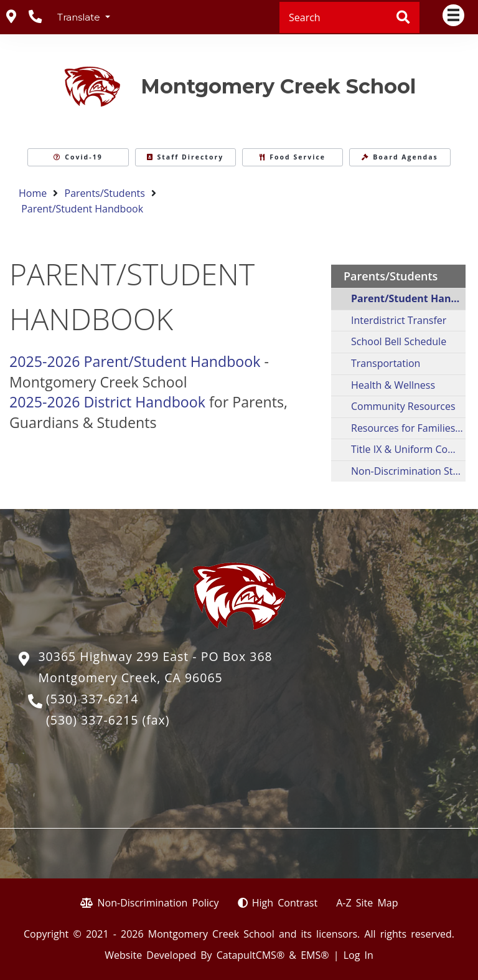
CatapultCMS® (251, 955)
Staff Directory (185, 157)
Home (33, 193)
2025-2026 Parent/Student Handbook (135, 361)
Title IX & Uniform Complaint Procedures (408, 449)
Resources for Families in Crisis (408, 428)
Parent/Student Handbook (82, 209)
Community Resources (403, 406)
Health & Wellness (393, 385)
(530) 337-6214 (92, 699)
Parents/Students (105, 193)
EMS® (315, 955)
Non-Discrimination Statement (408, 471)
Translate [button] (80, 17)
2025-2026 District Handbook (107, 402)
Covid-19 (78, 157)
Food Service (293, 157)
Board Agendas (400, 157)
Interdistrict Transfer (399, 320)
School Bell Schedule (399, 341)
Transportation (386, 363)
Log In (358, 955)
